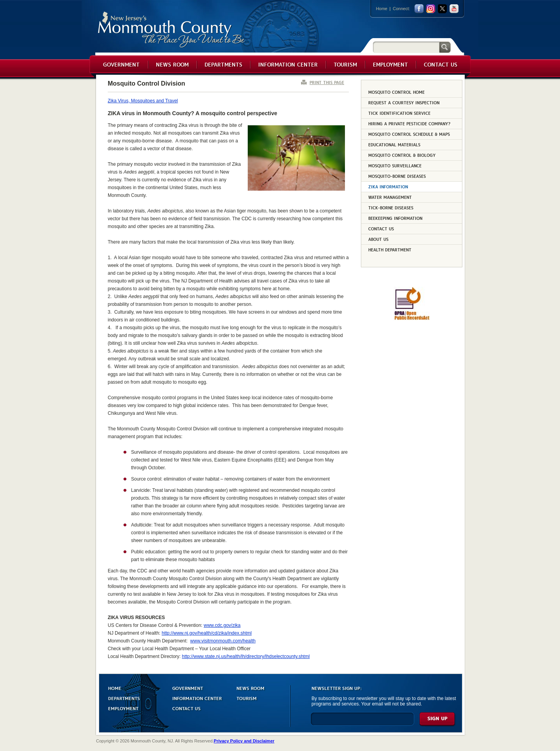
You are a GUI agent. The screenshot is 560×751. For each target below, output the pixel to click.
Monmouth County (172, 30)
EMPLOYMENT (123, 708)
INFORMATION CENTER (197, 698)
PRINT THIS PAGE (327, 82)
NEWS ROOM (250, 688)
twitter (442, 9)
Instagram (431, 9)
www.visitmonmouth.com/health (223, 641)
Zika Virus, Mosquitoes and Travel (143, 101)
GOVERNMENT (188, 688)
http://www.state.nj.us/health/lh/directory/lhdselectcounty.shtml (246, 656)
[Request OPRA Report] (412, 319)
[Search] (406, 47)
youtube (454, 9)
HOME (115, 688)
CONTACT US (186, 708)
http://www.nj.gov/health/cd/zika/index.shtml (207, 633)
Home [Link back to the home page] (382, 9)
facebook (419, 9)
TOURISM (247, 698)
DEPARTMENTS (124, 698)
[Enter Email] (362, 722)
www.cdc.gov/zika (222, 625)
